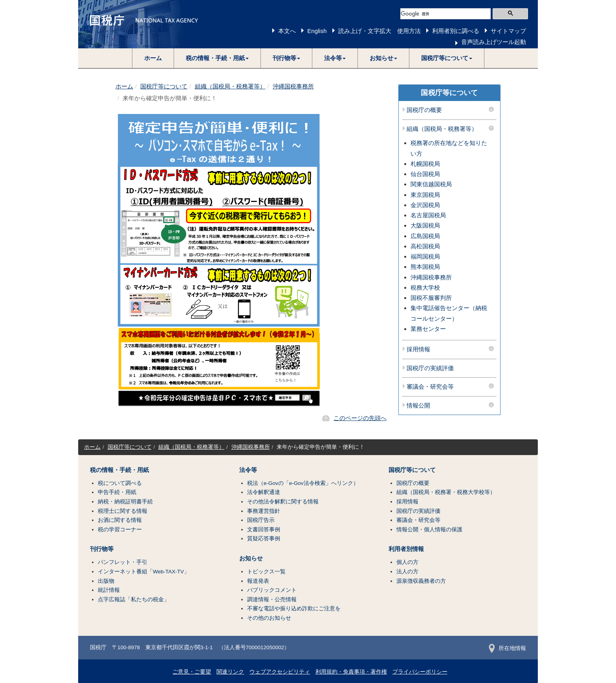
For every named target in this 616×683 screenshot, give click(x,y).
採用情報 (418, 349)
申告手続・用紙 (117, 492)
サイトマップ (508, 31)
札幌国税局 (425, 164)
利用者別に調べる (456, 31)
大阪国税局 (425, 225)
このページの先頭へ (360, 418)
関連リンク (230, 672)
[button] (217, 58)
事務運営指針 (264, 511)
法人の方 (407, 572)
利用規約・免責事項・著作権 (351, 672)
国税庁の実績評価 (430, 368)
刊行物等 (102, 549)
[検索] (445, 14)
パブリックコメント (272, 590)
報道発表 (258, 581)
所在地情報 (507, 648)
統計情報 (109, 590)
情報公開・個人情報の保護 (429, 530)
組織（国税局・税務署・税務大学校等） (446, 492)
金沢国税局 (425, 205)
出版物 (106, 581)
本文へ (287, 31)
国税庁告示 (261, 520)
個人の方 (407, 562)
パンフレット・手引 (123, 562)
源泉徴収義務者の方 (421, 581)
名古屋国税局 (428, 215)
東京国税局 (425, 195)
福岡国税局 (425, 256)
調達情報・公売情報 (272, 599)
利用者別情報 (406, 549)
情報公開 (418, 406)
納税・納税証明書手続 (125, 502)
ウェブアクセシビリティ (280, 672)
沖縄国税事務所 (293, 86)
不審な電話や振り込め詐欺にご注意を (294, 609)
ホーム (153, 58)
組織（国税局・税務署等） (230, 86)
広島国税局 (425, 236)
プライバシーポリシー (420, 672)
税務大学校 (425, 287)
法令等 (248, 470)
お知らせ (251, 558)
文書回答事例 (264, 530)
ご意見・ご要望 (192, 672)
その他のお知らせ (269, 618)
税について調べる (120, 483)
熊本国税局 (425, 267)
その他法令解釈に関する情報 (283, 502)
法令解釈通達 (264, 492)
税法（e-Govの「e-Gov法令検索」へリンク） (303, 483)
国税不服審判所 (431, 298)
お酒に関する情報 (120, 520)
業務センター (428, 329)
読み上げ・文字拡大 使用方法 (379, 31)
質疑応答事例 (264, 539)
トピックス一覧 (266, 572)
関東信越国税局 (431, 184)
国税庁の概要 (424, 110)
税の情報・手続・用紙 (119, 470)
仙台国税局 (425, 174)
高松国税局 (425, 246)
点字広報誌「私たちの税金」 (134, 599)
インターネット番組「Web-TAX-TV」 (144, 572)
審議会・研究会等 (430, 387)
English (317, 31)
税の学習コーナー (120, 530)
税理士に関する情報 (123, 511)
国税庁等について (164, 86)
